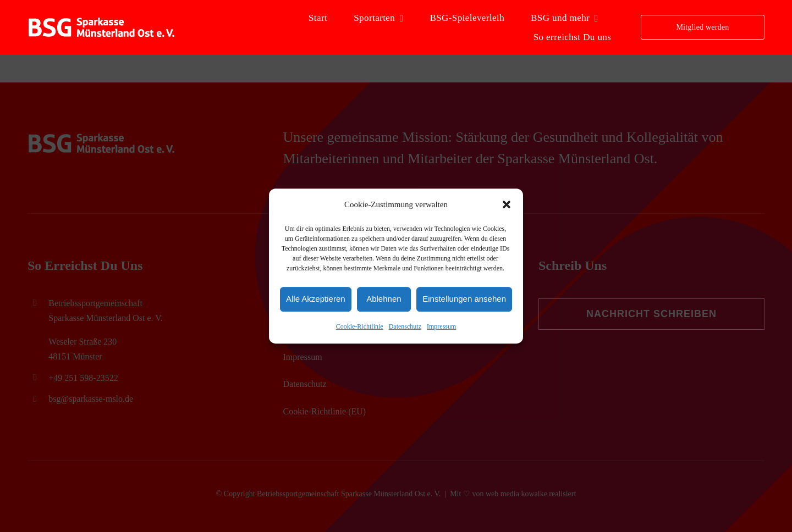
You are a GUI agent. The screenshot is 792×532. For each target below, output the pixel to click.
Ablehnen (384, 299)
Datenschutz (405, 326)
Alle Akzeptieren (316, 299)
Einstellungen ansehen (464, 299)
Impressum (441, 326)
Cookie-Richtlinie (360, 326)
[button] (507, 205)
